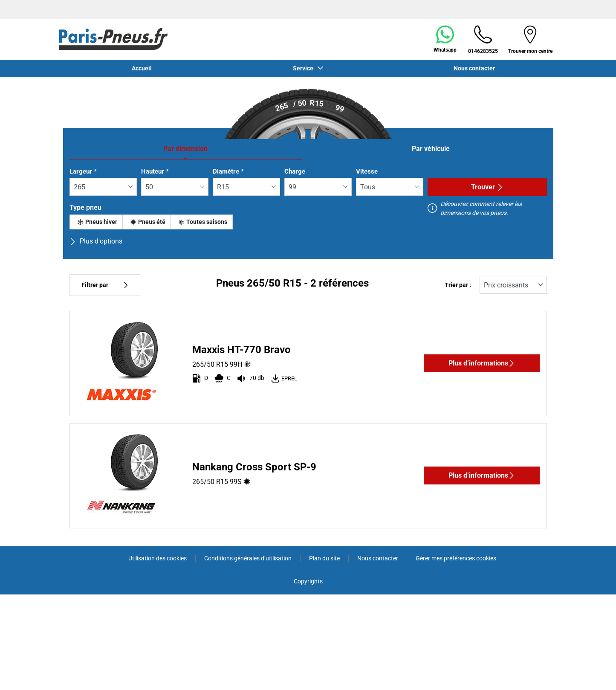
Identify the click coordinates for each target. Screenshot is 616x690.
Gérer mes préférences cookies (456, 558)
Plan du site (324, 558)
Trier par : (458, 285)
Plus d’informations (482, 363)
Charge (295, 171)
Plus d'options (96, 241)
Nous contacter (474, 68)
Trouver (487, 187)
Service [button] (304, 68)
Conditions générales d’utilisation (248, 558)
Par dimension (185, 149)
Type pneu (85, 207)
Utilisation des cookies (158, 558)
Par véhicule (431, 149)
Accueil (142, 68)
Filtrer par (105, 285)
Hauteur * (155, 171)
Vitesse (367, 171)
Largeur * (83, 171)
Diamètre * (228, 171)
